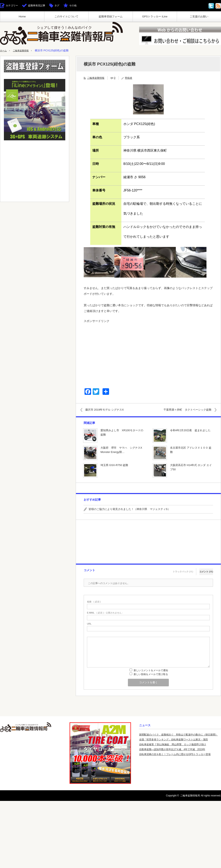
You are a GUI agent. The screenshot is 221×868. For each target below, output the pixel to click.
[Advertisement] (148, 354)
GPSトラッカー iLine (155, 16)
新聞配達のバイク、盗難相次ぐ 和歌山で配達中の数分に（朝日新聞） (178, 735)
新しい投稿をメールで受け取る (151, 674)
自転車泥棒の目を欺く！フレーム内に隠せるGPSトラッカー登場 (175, 754)
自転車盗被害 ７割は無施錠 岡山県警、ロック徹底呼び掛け (173, 744)
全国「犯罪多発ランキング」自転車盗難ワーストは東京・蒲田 (174, 740)
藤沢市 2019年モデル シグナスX (107, 410)
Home (22, 16)
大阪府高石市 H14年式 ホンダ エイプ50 (191, 467)
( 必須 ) (94, 602)
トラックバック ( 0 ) (183, 570)
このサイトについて (66, 16)
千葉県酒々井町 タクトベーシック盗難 (185, 410)
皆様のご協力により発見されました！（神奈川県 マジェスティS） (129, 509)
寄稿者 (129, 78)
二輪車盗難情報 (23, 50)
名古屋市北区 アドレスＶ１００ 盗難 (191, 450)
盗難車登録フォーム (111, 16)
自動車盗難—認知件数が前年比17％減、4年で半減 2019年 (172, 749)
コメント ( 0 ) (206, 570)
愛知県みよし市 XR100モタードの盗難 (122, 432)
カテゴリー (12, 6)
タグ (57, 6)
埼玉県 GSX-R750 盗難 (114, 465)
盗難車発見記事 (37, 6)
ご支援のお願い (199, 16)
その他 (73, 6)
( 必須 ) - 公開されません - (105, 613)
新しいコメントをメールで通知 (151, 670)
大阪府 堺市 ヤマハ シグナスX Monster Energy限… (122, 450)
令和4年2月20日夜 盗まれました (190, 430)
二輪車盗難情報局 (190, 796)
